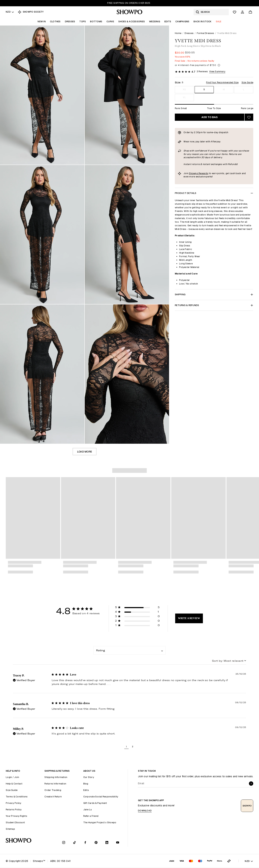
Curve (110, 21)
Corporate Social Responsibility (101, 797)
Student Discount (15, 822)
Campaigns (182, 21)
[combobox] (129, 650)
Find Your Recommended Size (222, 82)
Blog (86, 784)
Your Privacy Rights (16, 816)
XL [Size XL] (184, 97)
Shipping (214, 294)
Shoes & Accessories (132, 21)
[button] (137, 608)
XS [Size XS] (184, 89)
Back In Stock (202, 21)
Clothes (55, 21)
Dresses (70, 21)
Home (178, 33)
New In (42, 21)
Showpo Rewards (199, 173)
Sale (219, 21)
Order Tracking (53, 790)
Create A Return (53, 797)
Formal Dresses (205, 33)
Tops (83, 21)
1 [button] (126, 747)
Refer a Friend (91, 816)
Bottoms (96, 21)
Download (145, 811)
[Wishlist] (235, 12)
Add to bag (210, 117)
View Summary (217, 71)
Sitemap (10, 829)
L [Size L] (244, 89)
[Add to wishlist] (249, 117)
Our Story (89, 777)
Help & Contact (14, 784)
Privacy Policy (14, 803)
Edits (168, 21)
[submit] (251, 784)
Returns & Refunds (214, 305)
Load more (85, 452)
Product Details (214, 193)
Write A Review (189, 618)
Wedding (155, 21)
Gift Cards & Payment (95, 803)
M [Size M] (224, 89)
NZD (10, 12)
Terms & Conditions (17, 797)
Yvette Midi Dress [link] (227, 33)
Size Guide (247, 82)
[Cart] (250, 12)
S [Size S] (204, 89)
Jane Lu (88, 810)
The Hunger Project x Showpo (100, 822)
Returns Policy (14, 810)
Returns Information (55, 784)
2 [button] (133, 747)
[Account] (242, 12)
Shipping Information (56, 777)
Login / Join (12, 777)
